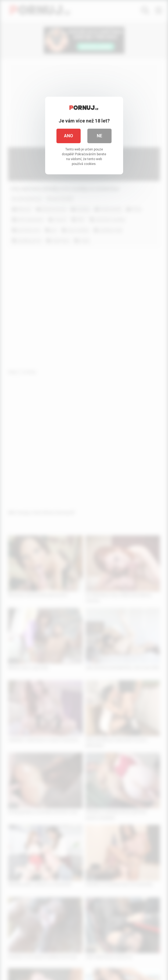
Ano (69, 136)
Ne (99, 136)
